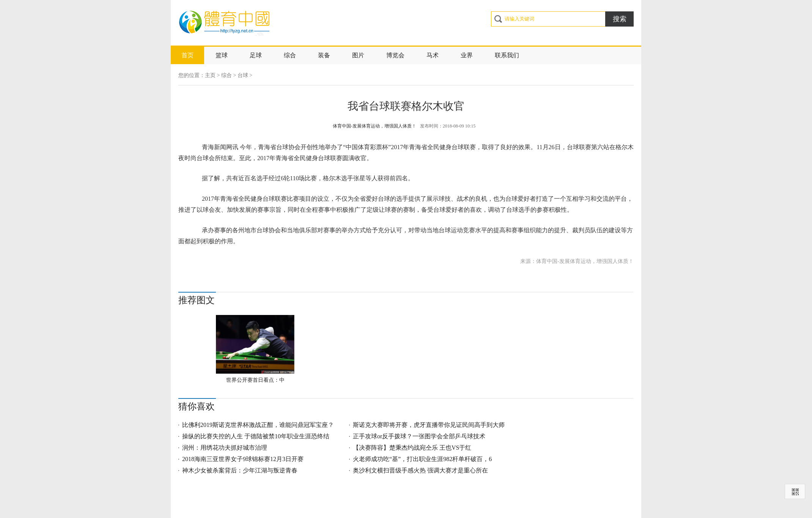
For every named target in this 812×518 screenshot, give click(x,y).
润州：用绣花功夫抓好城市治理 (225, 448)
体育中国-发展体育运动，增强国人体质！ (375, 126)
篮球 (222, 55)
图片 (358, 55)
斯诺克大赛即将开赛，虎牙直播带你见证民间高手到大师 (429, 425)
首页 (187, 55)
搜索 (620, 19)
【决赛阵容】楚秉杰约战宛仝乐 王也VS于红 (412, 448)
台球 (243, 75)
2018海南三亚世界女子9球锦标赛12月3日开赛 (243, 459)
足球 (256, 55)
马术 (433, 55)
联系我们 (507, 55)
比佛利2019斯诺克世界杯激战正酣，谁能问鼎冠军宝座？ (258, 425)
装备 (324, 55)
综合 (290, 55)
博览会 (395, 55)
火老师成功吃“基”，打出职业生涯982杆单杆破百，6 (422, 459)
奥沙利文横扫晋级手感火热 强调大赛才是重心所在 (420, 470)
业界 (467, 55)
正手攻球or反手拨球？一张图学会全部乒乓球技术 (419, 436)
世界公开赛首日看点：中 (255, 380)
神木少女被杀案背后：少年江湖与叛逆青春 (240, 470)
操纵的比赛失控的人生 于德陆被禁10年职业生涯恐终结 (256, 436)
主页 (210, 75)
